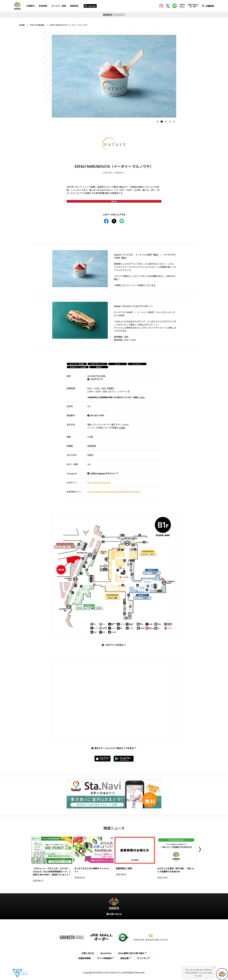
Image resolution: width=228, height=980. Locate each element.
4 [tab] (170, 122)
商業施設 (74, 6)
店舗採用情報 (85, 958)
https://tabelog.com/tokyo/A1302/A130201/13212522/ (114, 492)
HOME (22, 25)
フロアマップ (97, 379)
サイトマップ (143, 958)
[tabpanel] (114, 76)
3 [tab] (166, 122)
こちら (142, 397)
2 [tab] (162, 122)
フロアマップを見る (114, 645)
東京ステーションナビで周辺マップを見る (114, 748)
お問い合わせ (88, 953)
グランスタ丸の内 (37, 25)
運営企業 (125, 958)
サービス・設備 (59, 6)
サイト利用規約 (105, 958)
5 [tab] (174, 122)
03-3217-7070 (97, 415)
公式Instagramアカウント (103, 473)
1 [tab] (158, 122)
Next (200, 849)
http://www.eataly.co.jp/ (99, 483)
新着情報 (43, 6)
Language (90, 6)
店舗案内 (31, 6)
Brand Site (106, 953)
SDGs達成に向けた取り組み (131, 953)
